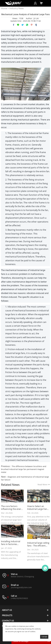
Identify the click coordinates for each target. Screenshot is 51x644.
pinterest (32, 25)
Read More (44, 484)
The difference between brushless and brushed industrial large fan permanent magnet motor (24, 469)
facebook (14, 25)
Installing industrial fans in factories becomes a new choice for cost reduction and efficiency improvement (12, 543)
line (18, 25)
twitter (23, 25)
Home (4, 8)
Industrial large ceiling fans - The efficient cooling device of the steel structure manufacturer (38, 544)
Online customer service (45, 568)
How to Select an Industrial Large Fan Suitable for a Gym (37, 508)
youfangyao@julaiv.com (21, 587)
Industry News (17, 8)
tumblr (36, 25)
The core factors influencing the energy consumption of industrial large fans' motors (12, 508)
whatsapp (27, 25)
